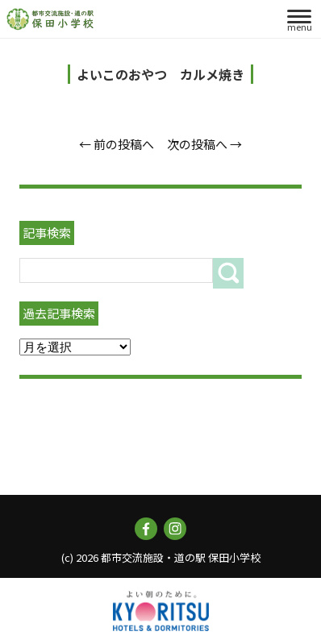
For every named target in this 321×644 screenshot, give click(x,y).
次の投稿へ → (204, 144)
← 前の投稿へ (117, 144)
